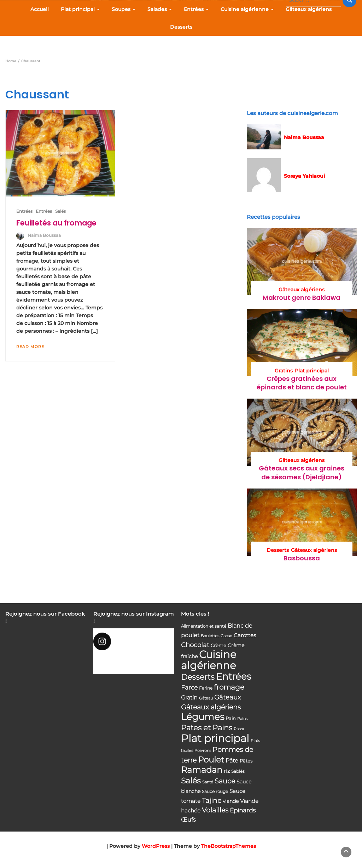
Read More (30, 347)
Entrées (196, 9)
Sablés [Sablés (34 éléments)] (238, 771)
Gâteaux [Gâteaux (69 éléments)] (227, 697)
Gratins (284, 371)
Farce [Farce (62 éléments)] (189, 687)
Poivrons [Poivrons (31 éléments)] (203, 750)
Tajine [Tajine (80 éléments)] (212, 801)
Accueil (40, 9)
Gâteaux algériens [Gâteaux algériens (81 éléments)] (211, 707)
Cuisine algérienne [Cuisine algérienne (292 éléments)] (209, 660)
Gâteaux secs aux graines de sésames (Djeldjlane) (302, 472)
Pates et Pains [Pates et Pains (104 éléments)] (207, 728)
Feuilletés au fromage (56, 223)
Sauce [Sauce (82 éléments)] (225, 781)
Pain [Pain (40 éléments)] (231, 718)
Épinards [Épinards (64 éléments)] (243, 810)
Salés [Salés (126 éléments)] (191, 781)
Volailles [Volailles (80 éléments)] (215, 810)
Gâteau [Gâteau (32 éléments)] (206, 698)
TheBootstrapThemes (229, 846)
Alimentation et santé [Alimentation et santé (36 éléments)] (204, 626)
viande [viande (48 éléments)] (231, 801)
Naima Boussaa (44, 235)
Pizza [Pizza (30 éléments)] (239, 729)
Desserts (181, 27)
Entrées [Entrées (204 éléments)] (233, 676)
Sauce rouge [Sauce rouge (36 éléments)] (215, 791)
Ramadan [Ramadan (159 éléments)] (202, 770)
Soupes (124, 9)
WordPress (156, 846)
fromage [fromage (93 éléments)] (229, 687)
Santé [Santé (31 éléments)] (208, 782)
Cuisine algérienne (247, 9)
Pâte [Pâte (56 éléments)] (232, 761)
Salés (60, 211)
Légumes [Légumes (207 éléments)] (203, 717)
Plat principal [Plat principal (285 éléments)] (215, 738)
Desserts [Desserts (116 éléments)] (198, 677)
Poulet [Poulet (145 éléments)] (211, 759)
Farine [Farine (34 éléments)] (206, 688)
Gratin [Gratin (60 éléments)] (189, 697)
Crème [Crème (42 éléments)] (218, 645)
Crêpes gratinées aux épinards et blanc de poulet (302, 383)
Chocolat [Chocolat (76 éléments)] (195, 645)
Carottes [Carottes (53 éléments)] (245, 635)
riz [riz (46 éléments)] (227, 771)
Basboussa (302, 558)
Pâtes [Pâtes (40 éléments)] (246, 761)
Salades (160, 9)
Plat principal (80, 9)
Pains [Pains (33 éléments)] (242, 719)
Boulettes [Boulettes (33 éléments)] (210, 636)
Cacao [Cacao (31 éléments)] (226, 636)
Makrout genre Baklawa (302, 298)
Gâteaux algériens (309, 9)
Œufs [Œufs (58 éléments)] (188, 820)
